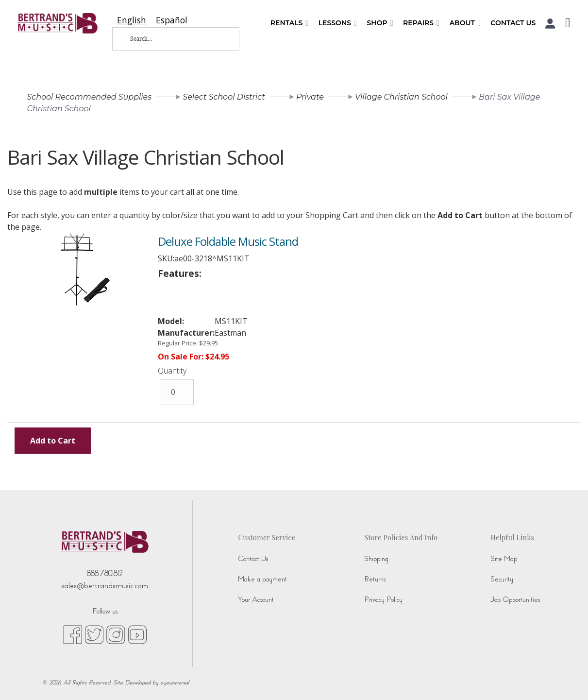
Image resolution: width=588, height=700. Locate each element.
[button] (550, 24)
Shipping (376, 559)
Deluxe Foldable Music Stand (228, 241)
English (132, 20)
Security (502, 579)
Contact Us (513, 23)
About (465, 23)
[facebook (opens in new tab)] (73, 634)
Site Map (504, 559)
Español (172, 20)
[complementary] (566, 678)
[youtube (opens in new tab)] (137, 634)
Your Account (256, 600)
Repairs (421, 23)
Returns (375, 579)
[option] (172, 20)
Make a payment (262, 579)
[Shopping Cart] (565, 24)
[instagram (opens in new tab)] (116, 634)
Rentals (290, 23)
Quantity (172, 371)
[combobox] (132, 20)
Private (310, 97)
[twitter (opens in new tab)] (94, 634)
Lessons (338, 23)
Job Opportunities (515, 600)
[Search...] (168, 39)
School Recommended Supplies (90, 97)
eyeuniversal (175, 683)
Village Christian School (401, 97)
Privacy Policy (383, 600)
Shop (380, 23)
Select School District (224, 97)
